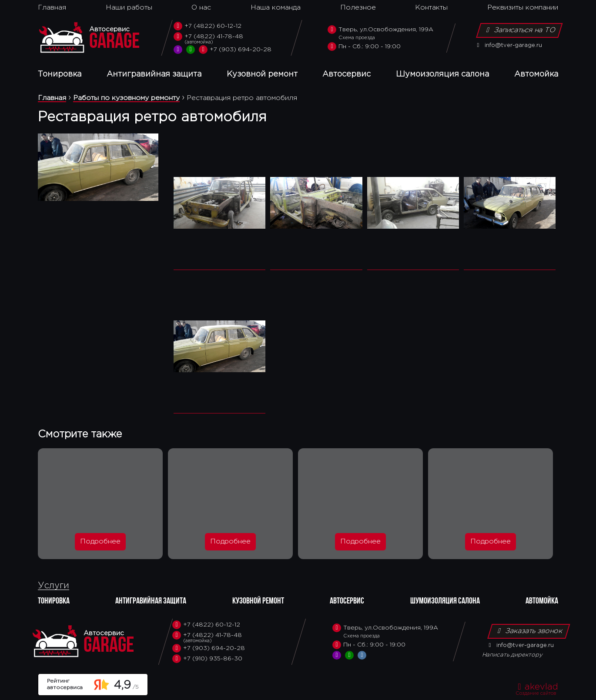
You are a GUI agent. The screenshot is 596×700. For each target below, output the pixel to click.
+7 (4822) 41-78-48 (223, 39)
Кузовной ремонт (262, 74)
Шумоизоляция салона (442, 74)
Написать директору (512, 655)
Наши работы (129, 8)
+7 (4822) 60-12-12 (208, 26)
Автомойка (536, 74)
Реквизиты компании (523, 8)
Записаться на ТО (519, 30)
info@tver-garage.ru (508, 45)
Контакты (431, 8)
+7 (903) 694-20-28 (235, 50)
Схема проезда (357, 38)
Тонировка (60, 74)
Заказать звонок (529, 631)
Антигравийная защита (154, 74)
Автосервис (347, 74)
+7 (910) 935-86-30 (207, 659)
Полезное (358, 8)
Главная (52, 8)
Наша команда (276, 8)
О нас (201, 8)
